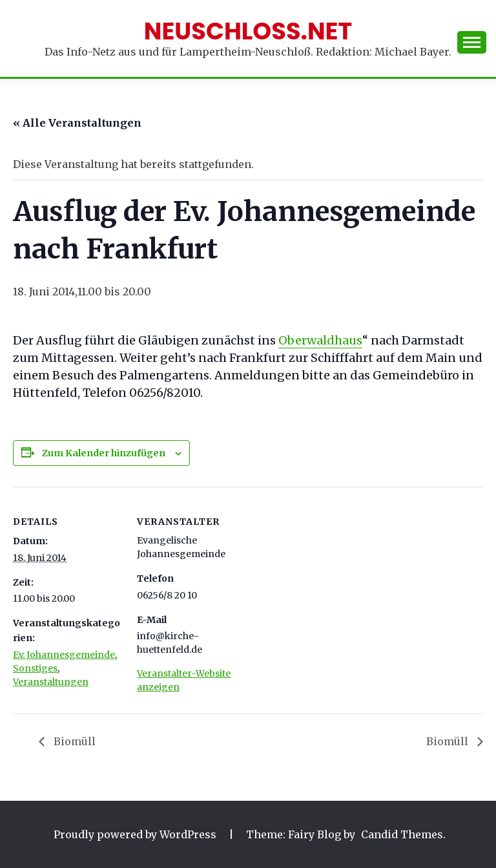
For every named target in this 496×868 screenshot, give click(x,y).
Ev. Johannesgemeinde (64, 655)
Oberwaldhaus (320, 340)
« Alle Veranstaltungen (77, 123)
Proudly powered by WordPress (136, 834)
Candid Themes (402, 834)
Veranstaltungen (51, 682)
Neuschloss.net (248, 31)
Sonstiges (35, 668)
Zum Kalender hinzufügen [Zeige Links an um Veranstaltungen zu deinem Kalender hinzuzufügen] (104, 453)
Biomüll (73, 741)
